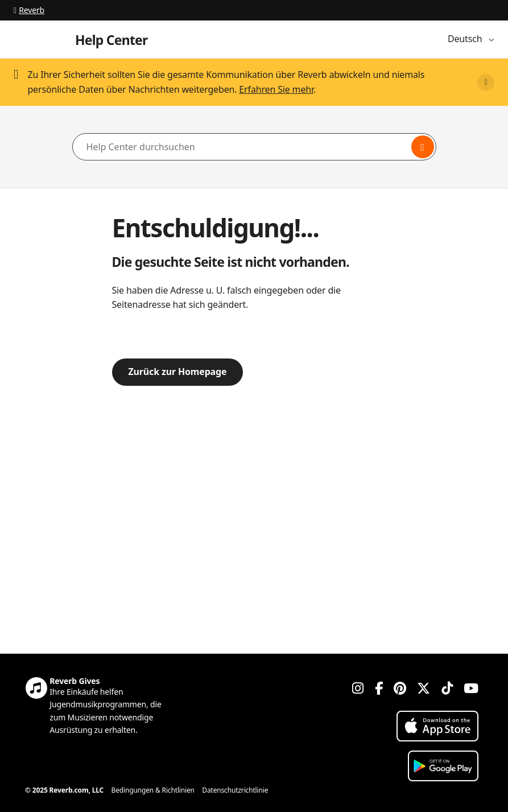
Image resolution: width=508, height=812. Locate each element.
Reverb (29, 10)
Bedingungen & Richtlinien (153, 790)
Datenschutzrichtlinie (235, 790)
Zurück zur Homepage (178, 372)
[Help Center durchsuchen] (254, 147)
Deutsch (466, 39)
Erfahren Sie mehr (276, 89)
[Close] (486, 83)
